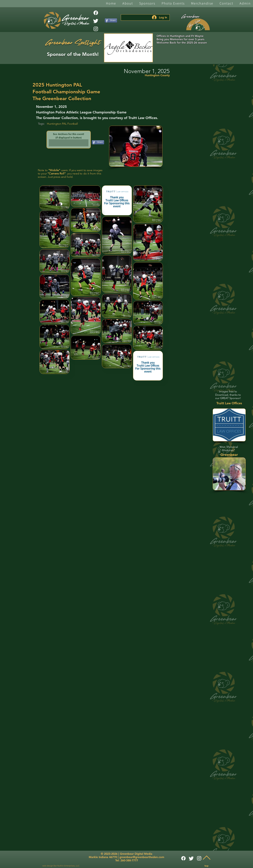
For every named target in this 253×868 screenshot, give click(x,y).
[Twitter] (96, 21)
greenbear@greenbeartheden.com (142, 857)
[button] (128, 4)
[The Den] (198, 24)
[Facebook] (96, 13)
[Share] (111, 20)
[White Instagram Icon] (96, 29)
